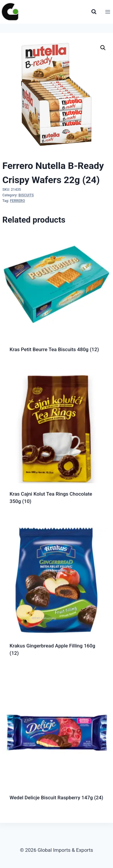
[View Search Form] (94, 12)
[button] (103, 48)
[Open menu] (108, 12)
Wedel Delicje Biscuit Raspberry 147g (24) (56, 798)
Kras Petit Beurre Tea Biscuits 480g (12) (54, 349)
